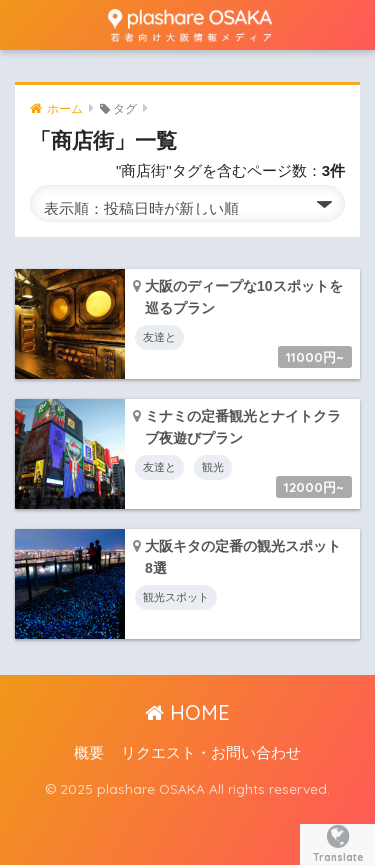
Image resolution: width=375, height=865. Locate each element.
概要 (89, 753)
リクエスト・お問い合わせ (211, 753)
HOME (187, 712)
